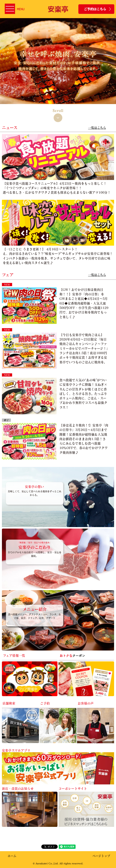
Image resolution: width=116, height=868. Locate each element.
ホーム (12, 856)
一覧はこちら (97, 128)
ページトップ (101, 856)
